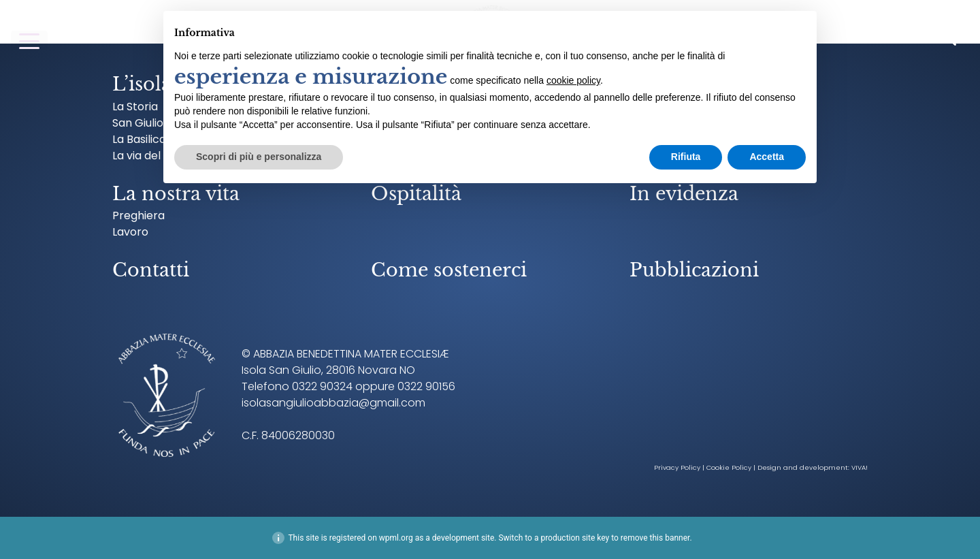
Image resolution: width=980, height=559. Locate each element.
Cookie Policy (729, 467)
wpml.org (396, 538)
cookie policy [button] (573, 80)
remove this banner (655, 538)
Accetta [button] (767, 157)
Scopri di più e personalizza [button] (259, 157)
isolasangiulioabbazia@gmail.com (333, 403)
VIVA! (860, 467)
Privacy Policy (677, 467)
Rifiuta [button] (686, 157)
